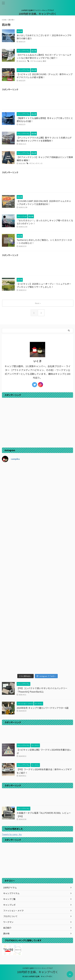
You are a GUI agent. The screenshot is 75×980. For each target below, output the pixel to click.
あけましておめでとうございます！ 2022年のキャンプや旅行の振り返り (44, 37)
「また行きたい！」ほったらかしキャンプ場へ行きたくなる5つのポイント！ (45, 222)
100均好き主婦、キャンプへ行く (38, 14)
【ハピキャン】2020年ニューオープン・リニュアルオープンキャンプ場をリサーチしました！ (44, 285)
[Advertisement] (37, 101)
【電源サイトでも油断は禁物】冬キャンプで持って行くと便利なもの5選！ (45, 120)
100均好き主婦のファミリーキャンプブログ (38, 968)
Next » (38, 303)
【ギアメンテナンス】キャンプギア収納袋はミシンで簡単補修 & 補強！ (45, 159)
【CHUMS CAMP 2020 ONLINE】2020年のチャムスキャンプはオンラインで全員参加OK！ (44, 203)
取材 (44, 61)
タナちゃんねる (36, 61)
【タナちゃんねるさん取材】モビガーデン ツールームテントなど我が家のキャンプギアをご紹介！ (44, 56)
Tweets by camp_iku (12, 834)
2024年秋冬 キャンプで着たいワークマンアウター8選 (43, 708)
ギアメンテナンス (36, 163)
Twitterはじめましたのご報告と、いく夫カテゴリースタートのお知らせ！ (44, 241)
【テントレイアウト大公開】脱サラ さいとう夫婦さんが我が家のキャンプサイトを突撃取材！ (44, 139)
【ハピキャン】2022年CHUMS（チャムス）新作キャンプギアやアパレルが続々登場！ (45, 76)
